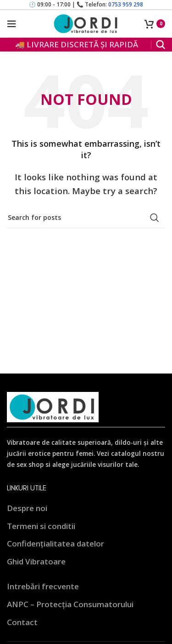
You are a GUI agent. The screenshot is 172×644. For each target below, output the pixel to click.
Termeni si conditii (41, 526)
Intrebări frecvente (43, 586)
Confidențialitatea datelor (55, 543)
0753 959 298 (126, 4)
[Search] (161, 45)
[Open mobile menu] (11, 24)
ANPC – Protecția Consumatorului (70, 604)
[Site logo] (86, 23)
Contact (22, 622)
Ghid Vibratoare (36, 561)
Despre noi (27, 508)
